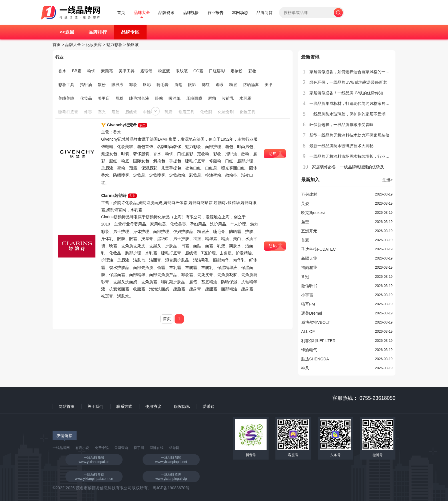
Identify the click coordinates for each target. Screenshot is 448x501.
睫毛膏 (163, 85)
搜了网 (139, 448)
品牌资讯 (166, 13)
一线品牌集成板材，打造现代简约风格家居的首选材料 (357, 103)
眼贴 (159, 98)
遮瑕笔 (146, 71)
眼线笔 (182, 71)
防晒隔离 (251, 85)
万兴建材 (309, 194)
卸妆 (133, 85)
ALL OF (308, 332)
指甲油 (86, 85)
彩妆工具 (66, 85)
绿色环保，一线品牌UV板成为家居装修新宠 (348, 82)
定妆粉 (237, 71)
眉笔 (178, 85)
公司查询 (121, 448)
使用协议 (153, 406)
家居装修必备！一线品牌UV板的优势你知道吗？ (352, 93)
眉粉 (119, 98)
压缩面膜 (194, 98)
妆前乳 (228, 98)
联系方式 (124, 406)
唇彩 (147, 85)
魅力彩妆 (114, 45)
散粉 (102, 85)
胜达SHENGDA (315, 359)
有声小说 (82, 448)
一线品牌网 (61, 448)
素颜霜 (107, 71)
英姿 (305, 203)
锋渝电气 (309, 350)
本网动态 (240, 13)
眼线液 (117, 85)
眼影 (192, 85)
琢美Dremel (312, 313)
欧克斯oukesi (313, 213)
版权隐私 (182, 406)
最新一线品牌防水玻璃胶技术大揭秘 (341, 146)
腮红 (206, 85)
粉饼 (91, 71)
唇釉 (212, 98)
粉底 (233, 85)
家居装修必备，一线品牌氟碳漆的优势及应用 (352, 167)
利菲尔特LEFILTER (318, 341)
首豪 (305, 240)
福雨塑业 (309, 268)
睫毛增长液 (139, 98)
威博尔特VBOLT (316, 322)
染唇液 (133, 45)
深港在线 (157, 448)
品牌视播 (191, 13)
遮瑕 (219, 85)
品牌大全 (142, 13)
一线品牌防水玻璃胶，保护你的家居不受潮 (347, 114)
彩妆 (252, 71)
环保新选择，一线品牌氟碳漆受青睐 (341, 125)
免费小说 (102, 448)
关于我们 (95, 406)
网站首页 (67, 406)
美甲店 (104, 98)
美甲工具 (127, 71)
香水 (62, 71)
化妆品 (86, 98)
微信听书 (309, 286)
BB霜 (77, 71)
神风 (305, 368)
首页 (121, 13)
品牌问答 (265, 13)
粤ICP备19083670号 (171, 488)
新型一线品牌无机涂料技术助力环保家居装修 (349, 135)
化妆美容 (94, 45)
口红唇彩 (217, 71)
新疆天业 (309, 258)
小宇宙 (307, 295)
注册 (387, 180)
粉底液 (164, 71)
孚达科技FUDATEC (318, 249)
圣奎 (305, 222)
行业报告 (215, 13)
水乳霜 (245, 98)
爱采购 (209, 406)
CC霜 (198, 71)
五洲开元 (309, 231)
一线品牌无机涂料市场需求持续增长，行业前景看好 (355, 156)
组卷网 (174, 448)
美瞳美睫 (66, 98)
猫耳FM (308, 304)
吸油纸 (175, 98)
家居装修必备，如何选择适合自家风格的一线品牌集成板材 (361, 72)
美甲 (269, 85)
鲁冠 (305, 277)
